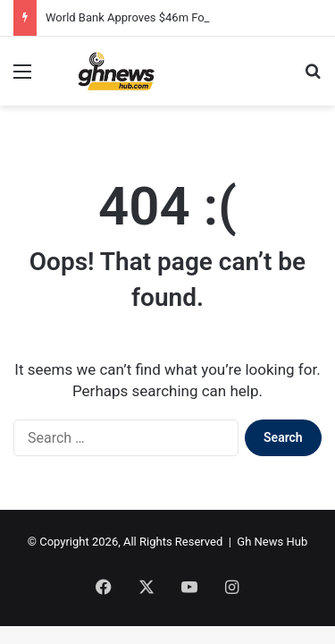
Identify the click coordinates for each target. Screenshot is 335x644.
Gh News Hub (272, 542)
